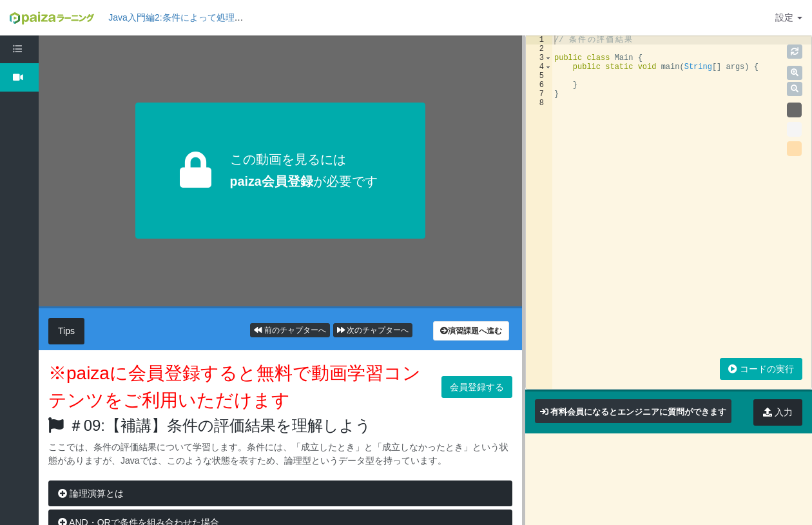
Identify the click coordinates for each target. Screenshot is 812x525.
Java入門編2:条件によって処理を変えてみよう (203, 17)
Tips (66, 331)
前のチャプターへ (290, 330)
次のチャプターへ (373, 330)
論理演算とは (91, 493)
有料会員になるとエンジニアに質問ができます (638, 412)
